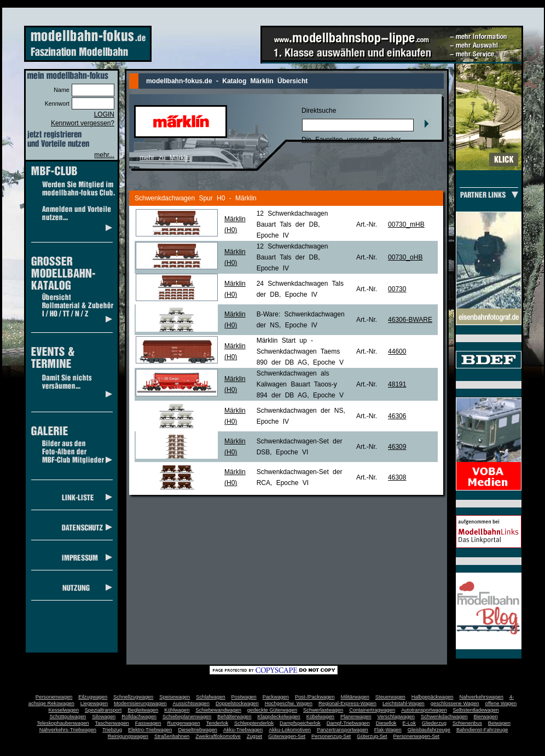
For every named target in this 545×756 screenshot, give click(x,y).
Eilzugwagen (93, 697)
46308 (397, 477)
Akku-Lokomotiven (290, 730)
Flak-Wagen (388, 730)
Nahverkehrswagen (482, 697)
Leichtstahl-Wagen (404, 703)
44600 (397, 351)
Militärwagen (355, 697)
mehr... (104, 155)
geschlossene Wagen (455, 703)
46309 (397, 447)
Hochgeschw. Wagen (289, 703)
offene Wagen (501, 703)
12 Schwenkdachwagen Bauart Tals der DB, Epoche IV (292, 224)
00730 (397, 289)
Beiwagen (499, 723)
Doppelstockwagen (237, 703)
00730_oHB (405, 257)
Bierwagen (486, 717)
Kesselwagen (63, 710)
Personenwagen (54, 697)
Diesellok (386, 723)
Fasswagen (148, 723)
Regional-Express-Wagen (347, 703)
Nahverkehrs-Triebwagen (68, 730)
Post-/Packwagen (315, 697)
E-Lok (409, 723)
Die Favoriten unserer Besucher (351, 140)
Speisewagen (175, 697)
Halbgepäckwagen (433, 697)
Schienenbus (467, 723)
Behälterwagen (234, 717)
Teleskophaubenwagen (63, 723)
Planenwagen (356, 717)
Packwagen (276, 697)
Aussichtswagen (191, 703)
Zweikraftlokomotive (218, 736)
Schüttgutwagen (68, 717)
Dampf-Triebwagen (348, 723)
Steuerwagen (390, 697)
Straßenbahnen (172, 736)
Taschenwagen (112, 723)
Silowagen (104, 717)
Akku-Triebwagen (243, 730)
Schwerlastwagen (323, 710)
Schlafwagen (210, 697)
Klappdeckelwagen (279, 717)
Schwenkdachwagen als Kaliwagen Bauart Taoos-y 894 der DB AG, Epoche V (300, 384)
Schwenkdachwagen (444, 717)
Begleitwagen (143, 710)
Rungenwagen (183, 723)
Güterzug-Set (372, 736)
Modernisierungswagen (140, 703)
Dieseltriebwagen (198, 730)
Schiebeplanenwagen (187, 717)
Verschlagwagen (396, 717)
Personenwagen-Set (417, 736)
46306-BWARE (410, 320)
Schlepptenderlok (254, 723)
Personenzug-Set (331, 736)
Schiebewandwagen (218, 710)
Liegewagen (94, 703)
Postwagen (244, 697)
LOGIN (104, 114)
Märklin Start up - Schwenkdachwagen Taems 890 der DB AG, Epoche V (300, 351)
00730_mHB (406, 224)
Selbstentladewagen (476, 710)
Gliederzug (434, 723)
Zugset (255, 736)
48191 (397, 384)
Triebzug (112, 730)
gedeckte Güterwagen (272, 710)
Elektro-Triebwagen (150, 730)
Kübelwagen (320, 717)
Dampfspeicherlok (300, 723)
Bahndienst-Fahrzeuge (482, 730)
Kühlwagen (177, 710)
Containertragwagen (372, 710)
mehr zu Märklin (165, 158)
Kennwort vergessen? (83, 123)
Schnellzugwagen (133, 697)
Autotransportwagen (424, 710)
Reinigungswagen (128, 736)
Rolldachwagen (139, 717)
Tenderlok (217, 723)
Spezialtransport (103, 710)
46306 (397, 416)
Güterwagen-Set (287, 736)
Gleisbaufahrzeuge (429, 730)
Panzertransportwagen (343, 730)
